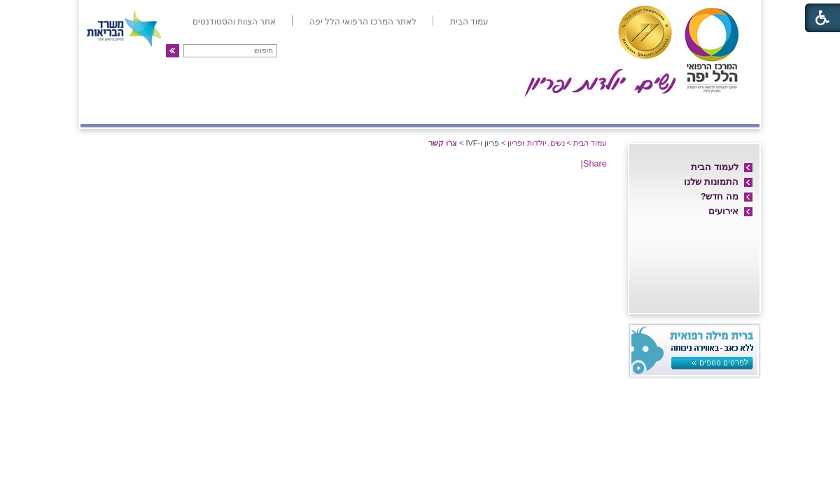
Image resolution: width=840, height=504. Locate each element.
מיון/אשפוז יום (437, 110)
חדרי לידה (678, 110)
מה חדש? (720, 196)
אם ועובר (523, 110)
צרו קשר (111, 110)
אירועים (723, 211)
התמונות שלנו (711, 182)
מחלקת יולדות (601, 110)
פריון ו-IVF (183, 110)
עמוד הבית (590, 143)
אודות (736, 110)
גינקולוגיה (261, 110)
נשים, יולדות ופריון (536, 143)
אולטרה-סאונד (342, 110)
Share (595, 163)
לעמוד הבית (715, 167)
